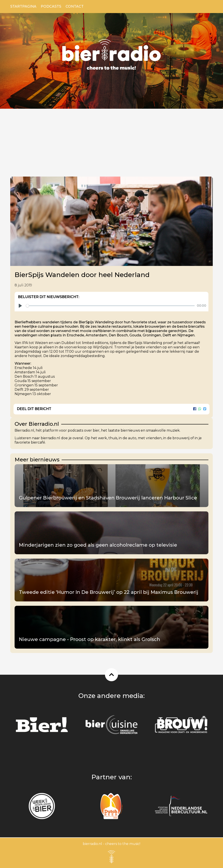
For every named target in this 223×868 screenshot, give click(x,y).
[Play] (20, 306)
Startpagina (23, 6)
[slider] (110, 306)
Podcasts (51, 6)
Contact (75, 6)
